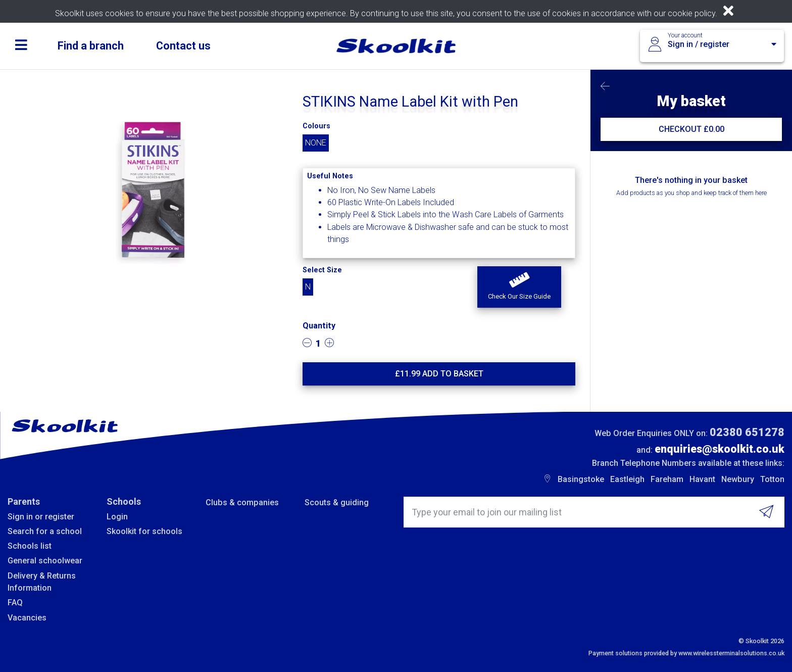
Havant (702, 479)
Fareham (667, 479)
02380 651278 (747, 432)
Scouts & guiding (337, 502)
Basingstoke (581, 479)
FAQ (15, 603)
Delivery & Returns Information (42, 582)
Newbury (738, 479)
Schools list (30, 546)
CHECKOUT (691, 129)
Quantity (319, 326)
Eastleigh (627, 479)
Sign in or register (41, 517)
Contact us (183, 46)
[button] (519, 287)
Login (117, 517)
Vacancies (27, 618)
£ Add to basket (439, 374)
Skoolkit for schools (144, 531)
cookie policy (691, 13)
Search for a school (45, 531)
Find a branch (91, 46)
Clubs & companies (242, 502)
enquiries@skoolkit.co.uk (720, 449)
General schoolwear (45, 561)
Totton (772, 479)
